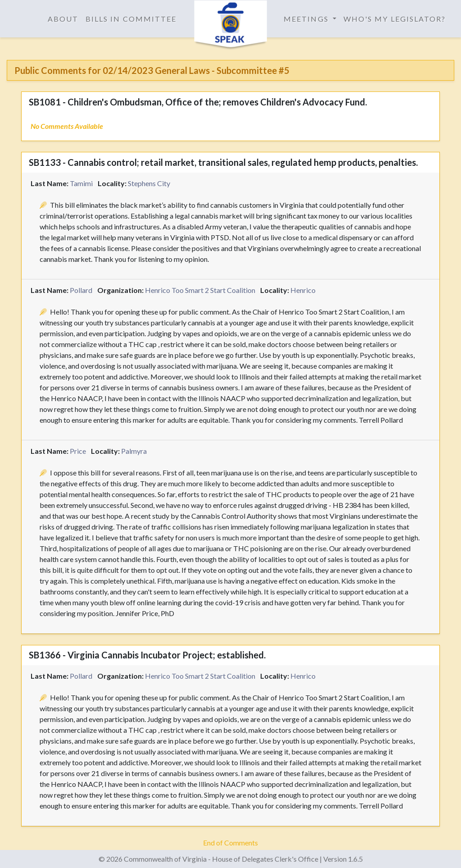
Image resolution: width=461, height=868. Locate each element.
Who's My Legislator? (395, 19)
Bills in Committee (131, 19)
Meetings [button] (307, 19)
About (63, 19)
